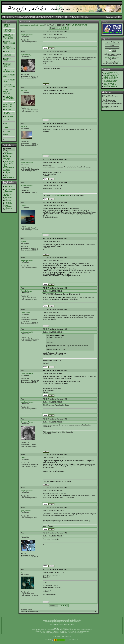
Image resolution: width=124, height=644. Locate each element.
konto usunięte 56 (27, 162)
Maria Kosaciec (107, 108)
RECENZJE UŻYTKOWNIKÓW (9, 86)
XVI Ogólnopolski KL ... (111, 85)
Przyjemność (8, 207)
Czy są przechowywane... (9, 176)
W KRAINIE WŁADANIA (7, 195)
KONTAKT (7, 131)
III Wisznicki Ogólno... (110, 82)
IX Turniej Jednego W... (111, 76)
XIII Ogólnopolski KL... (111, 83)
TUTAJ (119, 64)
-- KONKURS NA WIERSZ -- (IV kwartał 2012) (9, 105)
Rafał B (23, 458)
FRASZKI (7, 160)
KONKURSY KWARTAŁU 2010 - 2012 (9, 98)
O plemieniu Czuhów (7, 204)
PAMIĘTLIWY (8, 186)
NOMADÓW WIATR (7, 209)
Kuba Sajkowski (26, 291)
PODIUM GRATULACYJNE (78, 25)
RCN (23, 572)
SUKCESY (8, 110)
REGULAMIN (22, 17)
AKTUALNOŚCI (75, 17)
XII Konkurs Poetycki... (111, 80)
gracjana (24, 126)
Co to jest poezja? (7, 173)
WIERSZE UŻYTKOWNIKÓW (39, 17)
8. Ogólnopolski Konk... (111, 77)
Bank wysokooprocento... (9, 167)
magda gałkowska (27, 35)
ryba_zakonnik (26, 511)
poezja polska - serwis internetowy (32, 25)
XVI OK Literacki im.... (110, 79)
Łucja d (23, 206)
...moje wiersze (9, 161)
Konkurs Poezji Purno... (111, 87)
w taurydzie (8, 188)
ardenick (24, 91)
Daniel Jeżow (25, 313)
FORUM (85, 17)
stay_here (24, 536)
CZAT (6, 123)
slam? (6, 152)
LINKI (6, 128)
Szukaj (6, 135)
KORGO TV (8, 52)
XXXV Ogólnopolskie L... (111, 72)
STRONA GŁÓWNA (9, 17)
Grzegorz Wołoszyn (28, 422)
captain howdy (26, 55)
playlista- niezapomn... (7, 170)
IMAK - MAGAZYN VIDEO (59, 17)
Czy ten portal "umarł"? (8, 164)
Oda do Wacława (10, 189)
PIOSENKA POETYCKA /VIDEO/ (7, 65)
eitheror (23, 241)
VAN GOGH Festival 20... (112, 74)
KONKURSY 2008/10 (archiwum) (8, 92)
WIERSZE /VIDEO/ (7, 59)
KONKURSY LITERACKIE (8, 31)
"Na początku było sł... (8, 154)
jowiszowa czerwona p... (7, 201)
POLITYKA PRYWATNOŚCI (8, 37)
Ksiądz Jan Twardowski (7, 157)
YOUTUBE (8, 55)
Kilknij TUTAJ (109, 57)
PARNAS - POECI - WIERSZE (9, 42)
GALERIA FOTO (9, 113)
